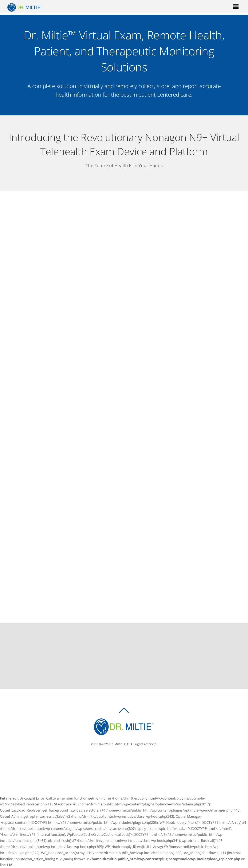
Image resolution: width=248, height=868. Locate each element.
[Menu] (236, 7)
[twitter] (125, 758)
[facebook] (119, 758)
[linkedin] (132, 758)
